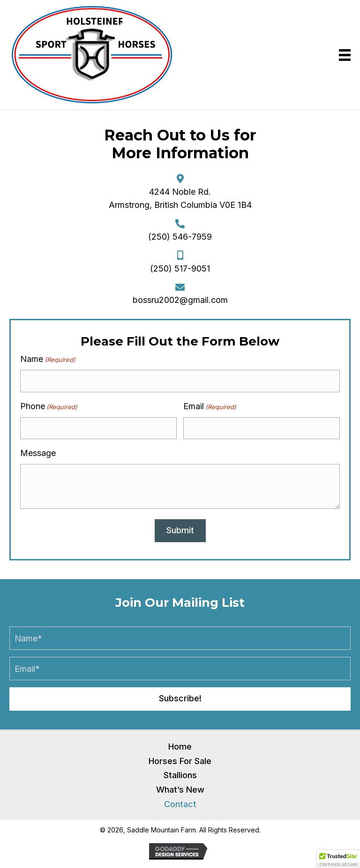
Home (180, 747)
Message (38, 453)
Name (48, 359)
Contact (180, 804)
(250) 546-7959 (180, 237)
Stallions (180, 775)
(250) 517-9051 (180, 268)
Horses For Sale (180, 761)
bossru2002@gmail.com (180, 300)
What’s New (180, 790)
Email (210, 407)
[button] (180, 699)
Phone (49, 407)
